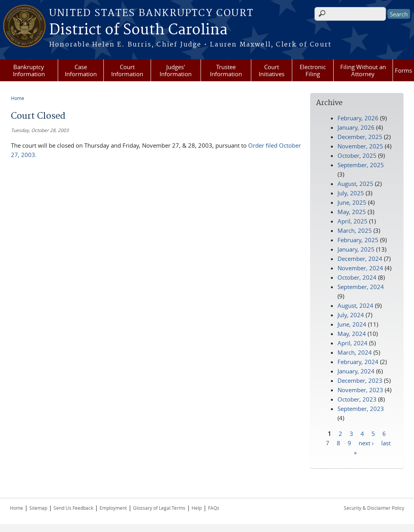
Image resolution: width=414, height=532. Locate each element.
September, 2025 (361, 165)
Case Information (81, 70)
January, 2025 (356, 249)
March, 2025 (355, 230)
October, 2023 (357, 399)
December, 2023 (360, 380)
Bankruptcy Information (29, 70)
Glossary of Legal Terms (159, 508)
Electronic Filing (313, 70)
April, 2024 (353, 343)
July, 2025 (351, 193)
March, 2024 (355, 352)
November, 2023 (360, 390)
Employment (113, 508)
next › (366, 443)
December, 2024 (360, 259)
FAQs (214, 508)
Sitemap (38, 508)
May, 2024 (352, 334)
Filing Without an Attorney (363, 70)
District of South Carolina (138, 30)
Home (18, 98)
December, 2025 (360, 137)
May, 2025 (352, 212)
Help (197, 508)
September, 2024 (361, 287)
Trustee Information (226, 70)
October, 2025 (357, 155)
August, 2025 (355, 184)
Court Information (127, 70)
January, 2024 (356, 371)
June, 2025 (352, 202)
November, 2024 (360, 268)
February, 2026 (358, 118)
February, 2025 (358, 240)
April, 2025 (353, 221)
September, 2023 (361, 409)
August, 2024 (355, 305)
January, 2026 (356, 127)
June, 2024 (352, 324)
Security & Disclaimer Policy (374, 508)
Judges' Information (176, 70)
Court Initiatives (272, 70)
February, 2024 (358, 362)
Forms (403, 70)
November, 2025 (360, 146)
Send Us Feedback (73, 508)
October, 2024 (357, 277)
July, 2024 (351, 315)
